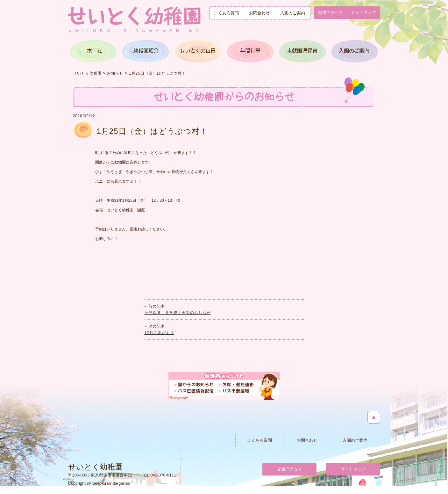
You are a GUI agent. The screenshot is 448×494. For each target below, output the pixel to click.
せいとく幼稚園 (87, 73)
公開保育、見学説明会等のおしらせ (178, 313)
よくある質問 (226, 13)
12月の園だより (159, 333)
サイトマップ (364, 13)
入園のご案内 (293, 13)
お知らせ (115, 73)
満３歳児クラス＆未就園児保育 (302, 51)
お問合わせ (259, 13)
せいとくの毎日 (198, 51)
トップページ (94, 51)
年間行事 (250, 51)
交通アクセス (331, 13)
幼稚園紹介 (146, 51)
